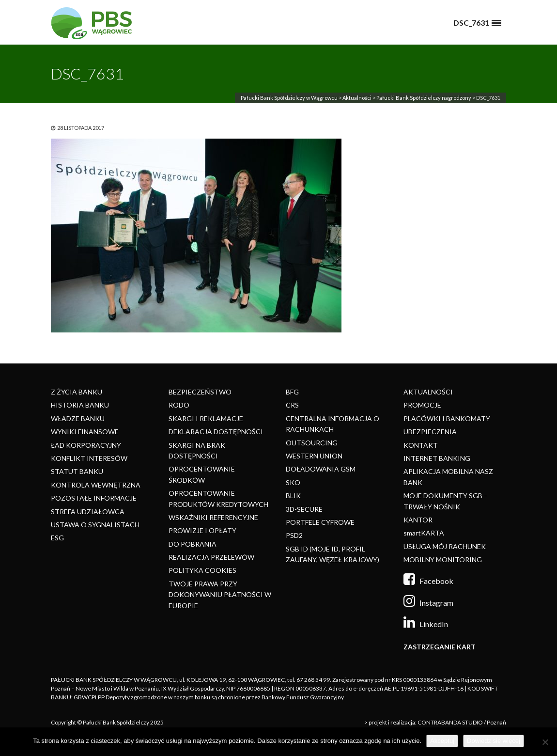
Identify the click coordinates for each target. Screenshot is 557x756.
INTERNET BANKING (437, 458)
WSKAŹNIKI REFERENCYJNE (213, 517)
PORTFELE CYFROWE (320, 522)
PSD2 (294, 535)
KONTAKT (421, 445)
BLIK (293, 496)
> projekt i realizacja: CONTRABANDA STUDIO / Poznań (435, 722)
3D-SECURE (304, 509)
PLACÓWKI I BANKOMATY (447, 418)
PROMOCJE (422, 405)
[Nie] (545, 742)
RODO (179, 405)
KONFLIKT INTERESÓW (89, 458)
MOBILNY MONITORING (443, 559)
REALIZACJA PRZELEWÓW (211, 557)
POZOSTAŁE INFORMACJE (94, 498)
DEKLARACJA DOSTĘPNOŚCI (216, 432)
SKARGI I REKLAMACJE (206, 418)
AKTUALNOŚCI (428, 392)
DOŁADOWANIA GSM (321, 469)
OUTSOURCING (312, 443)
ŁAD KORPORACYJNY (86, 445)
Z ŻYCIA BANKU (77, 392)
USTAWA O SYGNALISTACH (95, 525)
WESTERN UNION (314, 456)
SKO (293, 482)
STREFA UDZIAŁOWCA (88, 512)
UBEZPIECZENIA (430, 432)
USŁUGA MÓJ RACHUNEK (445, 546)
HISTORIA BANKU (80, 405)
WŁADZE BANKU (78, 418)
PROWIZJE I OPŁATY (202, 530)
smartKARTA (424, 533)
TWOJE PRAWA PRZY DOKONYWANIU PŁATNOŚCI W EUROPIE (220, 595)
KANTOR (418, 520)
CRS (292, 405)
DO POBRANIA (193, 544)
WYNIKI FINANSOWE (85, 432)
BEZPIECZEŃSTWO (200, 392)
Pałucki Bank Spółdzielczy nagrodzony (424, 98)
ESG (57, 538)
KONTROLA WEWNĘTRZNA (96, 485)
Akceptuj (442, 741)
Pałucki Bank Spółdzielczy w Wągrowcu (289, 98)
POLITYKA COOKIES (202, 570)
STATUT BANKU (77, 471)
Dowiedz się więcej (494, 741)
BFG (292, 392)
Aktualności (357, 98)
